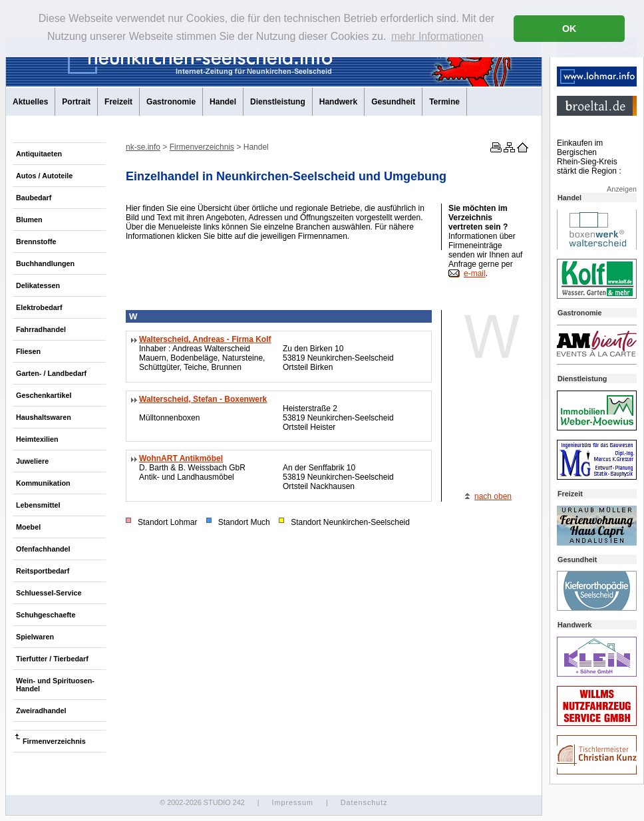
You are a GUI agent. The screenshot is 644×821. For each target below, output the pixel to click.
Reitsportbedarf (43, 571)
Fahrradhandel (41, 329)
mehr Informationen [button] (437, 36)
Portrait (76, 102)
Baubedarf (34, 198)
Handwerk (338, 102)
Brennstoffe (36, 242)
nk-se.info (143, 147)
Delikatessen (38, 285)
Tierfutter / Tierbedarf (52, 659)
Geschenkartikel (44, 395)
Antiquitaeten (39, 154)
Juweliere (32, 461)
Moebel (28, 527)
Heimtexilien (37, 439)
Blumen (29, 220)
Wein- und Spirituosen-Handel (55, 685)
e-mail (475, 273)
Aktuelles (30, 102)
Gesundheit (393, 102)
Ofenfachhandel (43, 549)
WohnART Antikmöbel (181, 458)
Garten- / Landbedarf (51, 373)
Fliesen (28, 351)
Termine (444, 102)
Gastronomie (171, 102)
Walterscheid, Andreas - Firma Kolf (205, 339)
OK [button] (569, 29)
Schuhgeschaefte (46, 615)
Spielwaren (35, 637)
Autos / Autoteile (44, 176)
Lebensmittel (38, 505)
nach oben (493, 496)
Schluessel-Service (49, 593)
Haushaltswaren (44, 417)
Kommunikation (43, 483)
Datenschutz (364, 802)
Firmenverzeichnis (54, 741)
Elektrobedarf (39, 307)
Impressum (292, 802)
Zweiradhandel (41, 711)
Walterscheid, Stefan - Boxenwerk (203, 399)
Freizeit (118, 102)
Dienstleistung (278, 102)
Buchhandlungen (45, 263)
